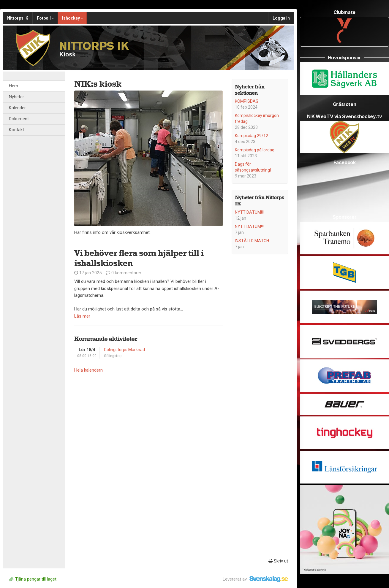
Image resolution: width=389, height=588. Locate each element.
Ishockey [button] (73, 18)
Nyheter (16, 97)
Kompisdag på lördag (255, 150)
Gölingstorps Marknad (124, 350)
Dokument (19, 119)
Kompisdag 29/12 (252, 136)
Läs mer (82, 316)
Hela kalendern (88, 370)
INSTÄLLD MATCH (252, 241)
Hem (14, 86)
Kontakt (16, 130)
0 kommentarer (124, 273)
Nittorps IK (18, 18)
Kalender (17, 108)
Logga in (281, 18)
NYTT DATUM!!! (249, 212)
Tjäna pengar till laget (33, 579)
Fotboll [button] (45, 18)
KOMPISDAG (247, 101)
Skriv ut (278, 561)
